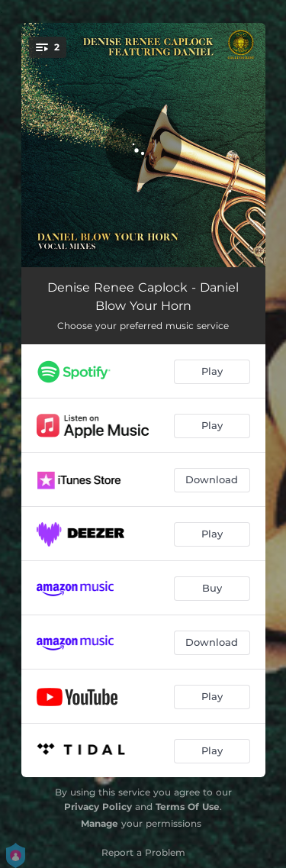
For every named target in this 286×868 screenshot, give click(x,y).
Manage (100, 823)
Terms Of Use (188, 807)
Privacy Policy (98, 807)
